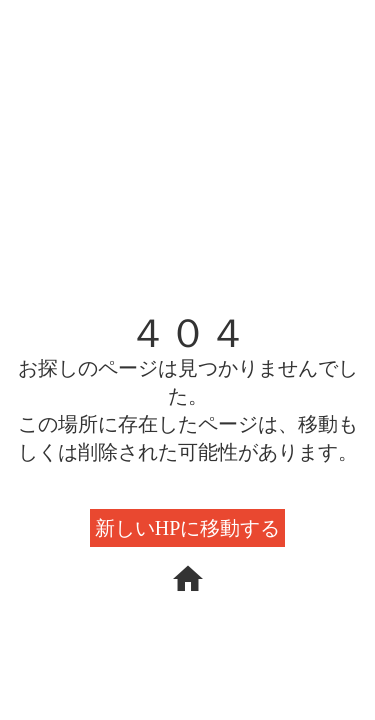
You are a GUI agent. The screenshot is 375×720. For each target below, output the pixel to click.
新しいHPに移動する (188, 528)
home (188, 579)
